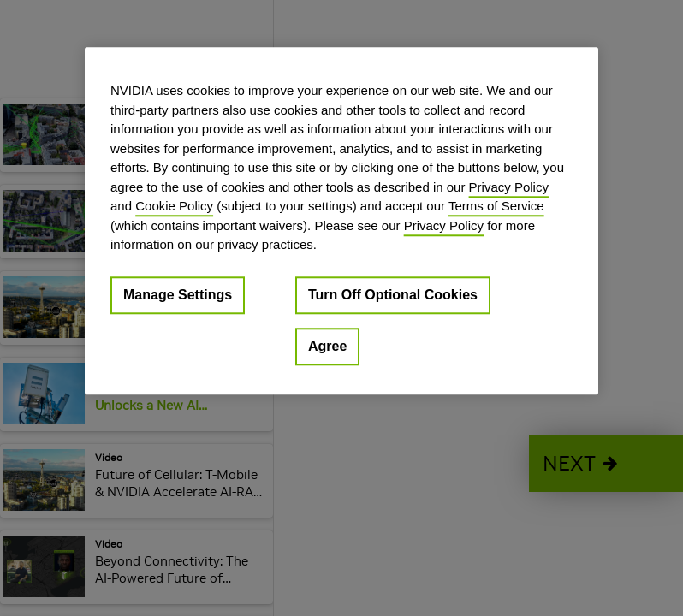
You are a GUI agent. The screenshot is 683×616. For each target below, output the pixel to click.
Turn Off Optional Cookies (393, 295)
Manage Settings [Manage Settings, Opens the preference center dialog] (178, 295)
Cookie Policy (174, 206)
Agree (327, 346)
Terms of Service (496, 206)
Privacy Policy (509, 187)
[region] (341, 221)
